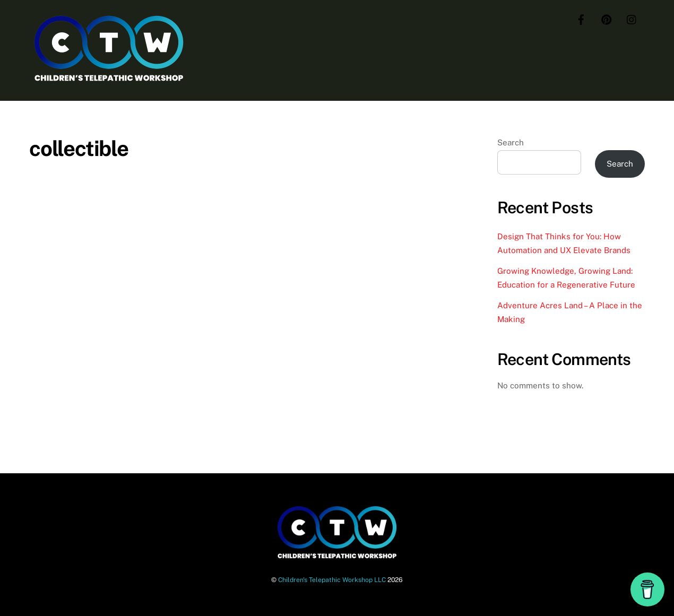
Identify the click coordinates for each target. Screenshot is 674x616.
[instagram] (632, 18)
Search (511, 142)
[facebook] (581, 18)
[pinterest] (607, 18)
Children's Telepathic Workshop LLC (332, 580)
